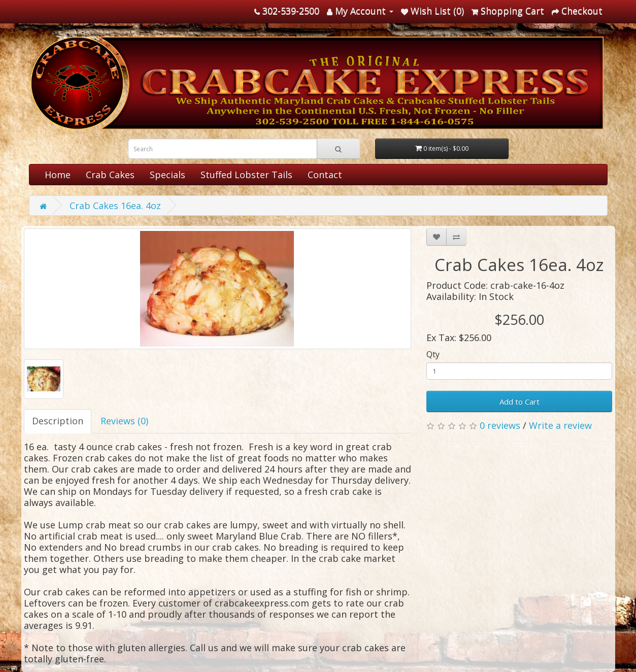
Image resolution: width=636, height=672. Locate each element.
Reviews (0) (124, 421)
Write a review (560, 425)
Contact (325, 175)
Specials (168, 175)
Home (58, 175)
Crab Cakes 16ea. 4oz (115, 206)
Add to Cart (520, 401)
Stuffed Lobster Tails (246, 175)
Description (58, 421)
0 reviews (500, 425)
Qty (433, 354)
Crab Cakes (110, 175)
